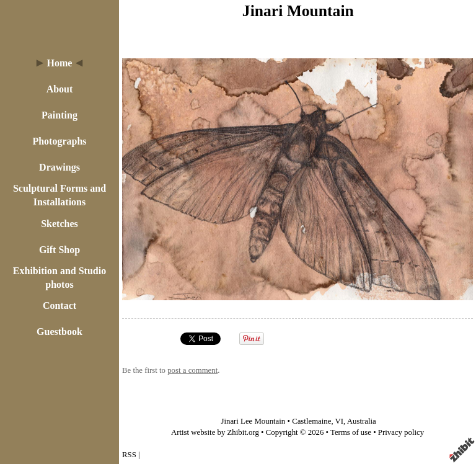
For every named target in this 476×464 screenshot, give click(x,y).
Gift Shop (59, 250)
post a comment (192, 370)
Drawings (59, 167)
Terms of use (351, 432)
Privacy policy (401, 432)
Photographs (59, 141)
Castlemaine (311, 421)
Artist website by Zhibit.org (215, 432)
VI (340, 421)
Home (60, 63)
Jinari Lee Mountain (253, 421)
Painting (59, 115)
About (60, 89)
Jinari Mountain (298, 11)
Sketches (59, 224)
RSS (129, 455)
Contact (59, 306)
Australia (362, 421)
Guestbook (59, 332)
